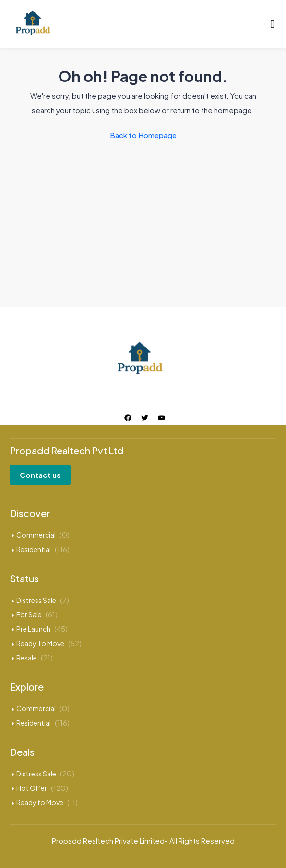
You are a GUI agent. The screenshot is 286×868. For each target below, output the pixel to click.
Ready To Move (40, 643)
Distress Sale (36, 600)
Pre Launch (33, 629)
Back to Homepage (143, 135)
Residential (34, 549)
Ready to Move (40, 802)
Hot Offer (32, 788)
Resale (27, 658)
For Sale (29, 614)
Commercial (36, 535)
